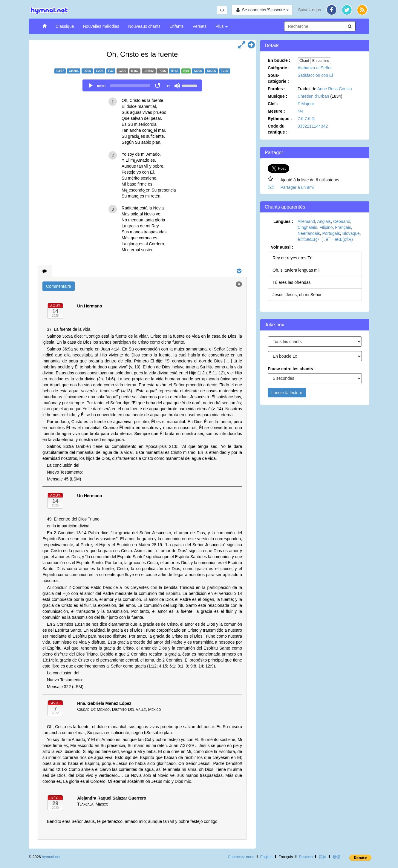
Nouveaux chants (144, 26)
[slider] (130, 86)
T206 (224, 71)
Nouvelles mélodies (101, 26)
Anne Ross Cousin (335, 89)
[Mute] (177, 86)
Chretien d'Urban (313, 96)
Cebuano (342, 221)
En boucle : (279, 60)
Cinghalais (307, 227)
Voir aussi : (282, 247)
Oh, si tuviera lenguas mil (296, 270)
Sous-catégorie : (278, 78)
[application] (142, 85)
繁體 (336, 857)
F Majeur (306, 104)
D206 (87, 71)
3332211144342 (313, 126)
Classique (65, 26)
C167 (60, 71)
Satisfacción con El (315, 75)
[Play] (91, 86)
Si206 (198, 71)
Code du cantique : (278, 129)
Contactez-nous (241, 857)
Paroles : (277, 89)
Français (343, 227)
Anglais (324, 221)
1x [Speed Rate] (168, 86)
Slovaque (351, 233)
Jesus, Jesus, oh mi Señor (297, 295)
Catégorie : (279, 68)
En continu (321, 61)
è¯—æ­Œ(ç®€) (339, 239)
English (266, 857)
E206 (100, 71)
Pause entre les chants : (292, 369)
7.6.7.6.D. (307, 119)
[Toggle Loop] (158, 86)
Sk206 (211, 71)
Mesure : (276, 111)
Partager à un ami (297, 187)
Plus (222, 26)
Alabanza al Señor (315, 68)
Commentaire (59, 286)
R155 (175, 71)
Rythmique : (280, 119)
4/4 (300, 111)
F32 (111, 71)
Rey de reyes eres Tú (293, 258)
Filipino (326, 227)
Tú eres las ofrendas (292, 282)
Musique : (277, 96)
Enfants (176, 26)
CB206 (74, 71)
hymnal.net (51, 857)
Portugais (331, 233)
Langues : (283, 221)
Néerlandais (309, 233)
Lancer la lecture (287, 393)
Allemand (306, 221)
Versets (200, 26)
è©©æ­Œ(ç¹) (311, 239)
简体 (323, 857)
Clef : (273, 104)
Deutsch (306, 857)
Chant (304, 61)
